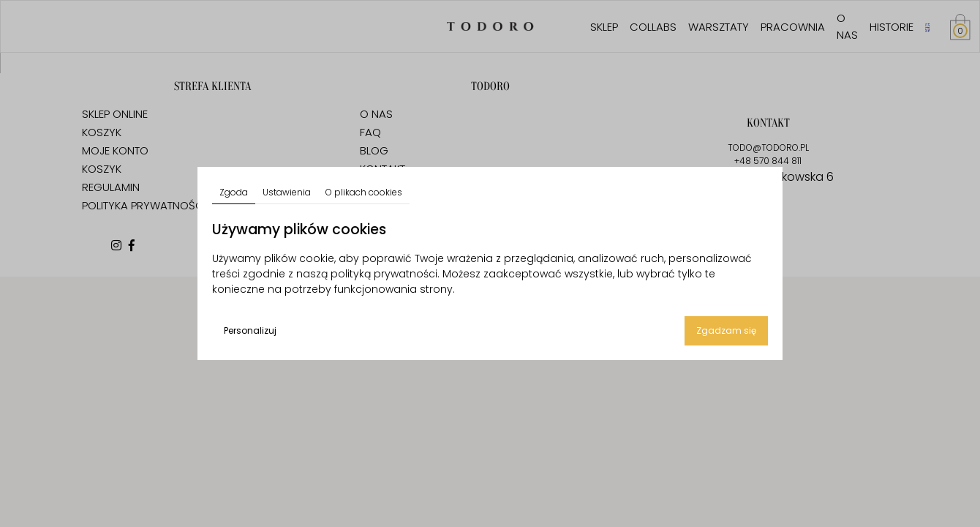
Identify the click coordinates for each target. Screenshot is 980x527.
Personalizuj (250, 330)
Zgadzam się (726, 330)
